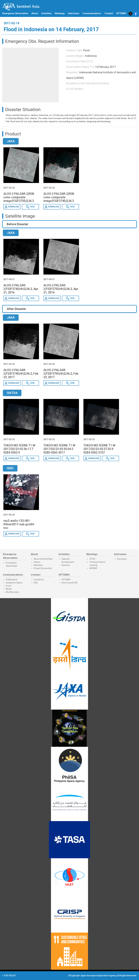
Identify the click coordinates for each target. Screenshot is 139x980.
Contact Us (39, 580)
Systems (66, 565)
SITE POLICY (10, 976)
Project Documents (43, 568)
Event (9, 586)
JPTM (92, 559)
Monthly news (12, 592)
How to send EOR (69, 583)
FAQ (36, 583)
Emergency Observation (15, 13)
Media (9, 589)
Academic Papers (14, 583)
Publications (12, 580)
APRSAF (93, 568)
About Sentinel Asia (43, 559)
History (37, 562)
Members (38, 565)
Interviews (74, 13)
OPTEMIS (66, 580)
